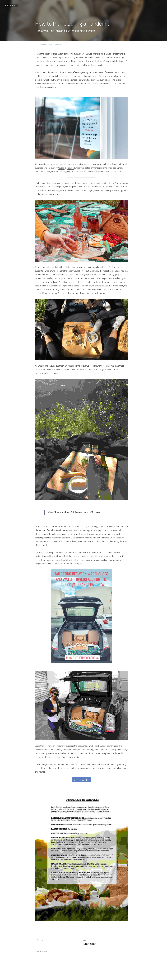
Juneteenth (92, 958)
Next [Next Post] (87, 954)
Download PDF (84, 788)
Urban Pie (63, 539)
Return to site (11, 5)
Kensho (71, 167)
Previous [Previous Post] (39, 954)
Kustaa (61, 167)
